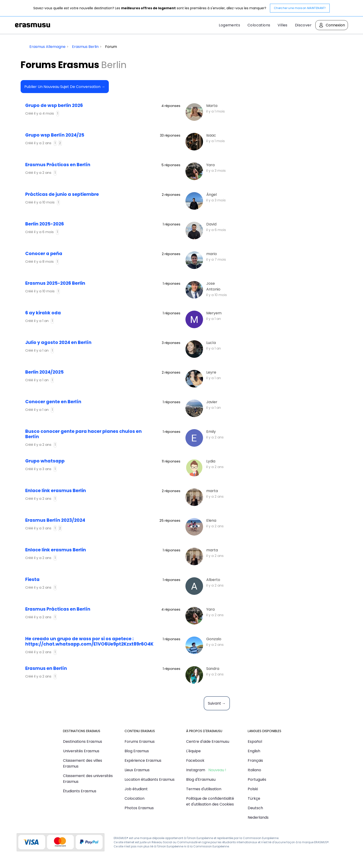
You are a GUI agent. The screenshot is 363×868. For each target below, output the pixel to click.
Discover (303, 25)
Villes (282, 25)
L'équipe (193, 751)
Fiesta (32, 579)
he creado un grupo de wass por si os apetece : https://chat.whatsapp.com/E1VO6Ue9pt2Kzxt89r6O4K (89, 641)
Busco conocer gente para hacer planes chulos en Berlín (83, 434)
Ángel (211, 195)
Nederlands (258, 817)
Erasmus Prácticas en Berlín (58, 165)
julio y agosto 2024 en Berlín (58, 342)
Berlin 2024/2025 (44, 372)
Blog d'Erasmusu (201, 779)
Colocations (259, 25)
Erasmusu (33, 25)
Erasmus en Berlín (46, 668)
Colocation (135, 798)
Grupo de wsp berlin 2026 (54, 105)
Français (255, 760)
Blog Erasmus (137, 751)
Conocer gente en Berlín (53, 402)
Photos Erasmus (139, 808)
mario (212, 254)
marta (212, 491)
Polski (253, 789)
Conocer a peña (44, 254)
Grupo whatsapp (45, 461)
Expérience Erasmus (143, 760)
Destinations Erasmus (83, 742)
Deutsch (255, 808)
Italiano (254, 770)
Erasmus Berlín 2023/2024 (55, 520)
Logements (229, 25)
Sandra (213, 669)
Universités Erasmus (81, 751)
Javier (212, 402)
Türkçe (254, 798)
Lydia (211, 461)
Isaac (211, 135)
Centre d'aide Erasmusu (208, 742)
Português (257, 779)
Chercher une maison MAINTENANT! (300, 8)
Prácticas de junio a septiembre (62, 194)
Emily (211, 432)
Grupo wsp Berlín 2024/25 (55, 135)
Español (255, 742)
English (254, 751)
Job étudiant (136, 789)
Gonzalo (214, 639)
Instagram (196, 770)
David (211, 224)
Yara (210, 165)
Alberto (213, 580)
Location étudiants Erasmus (150, 779)
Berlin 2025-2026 (45, 224)
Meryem (214, 313)
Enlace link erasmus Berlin (56, 491)
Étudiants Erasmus (80, 791)
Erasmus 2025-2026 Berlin (55, 283)
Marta (212, 106)
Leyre (211, 372)
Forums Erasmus (140, 742)
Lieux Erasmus (137, 770)
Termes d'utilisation (204, 789)
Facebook (195, 760)
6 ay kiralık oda (43, 313)
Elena (211, 520)
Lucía (211, 343)
